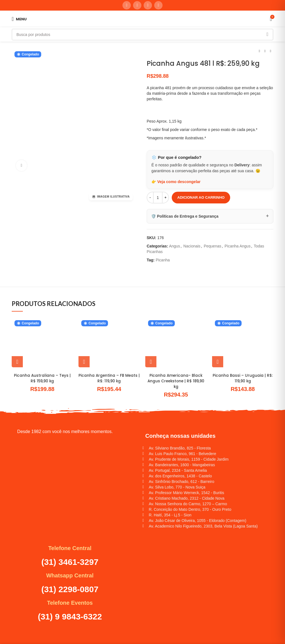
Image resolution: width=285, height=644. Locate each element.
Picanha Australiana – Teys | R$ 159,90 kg (42, 378)
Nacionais (192, 246)
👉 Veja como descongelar (176, 182)
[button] (17, 362)
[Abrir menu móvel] (19, 19)
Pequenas (212, 246)
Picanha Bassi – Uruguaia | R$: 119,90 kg (243, 378)
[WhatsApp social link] (158, 5)
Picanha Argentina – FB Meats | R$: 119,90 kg (109, 378)
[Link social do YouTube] (137, 5)
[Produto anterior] (259, 51)
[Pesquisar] (142, 35)
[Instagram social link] (127, 5)
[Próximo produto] (271, 51)
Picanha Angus (238, 246)
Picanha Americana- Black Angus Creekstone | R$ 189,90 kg (176, 381)
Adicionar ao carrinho (201, 197)
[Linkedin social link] (148, 5)
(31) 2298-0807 (70, 589)
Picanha (163, 260)
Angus (175, 246)
